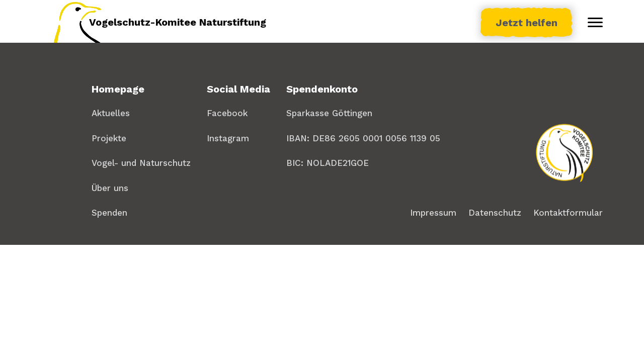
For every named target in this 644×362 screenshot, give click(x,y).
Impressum (433, 213)
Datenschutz (495, 213)
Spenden (109, 213)
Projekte (109, 138)
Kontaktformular (568, 213)
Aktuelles (111, 113)
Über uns (110, 188)
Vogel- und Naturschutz (141, 163)
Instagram (228, 138)
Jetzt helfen (527, 23)
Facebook (227, 113)
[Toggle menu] (595, 23)
